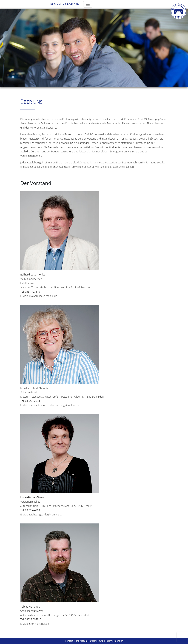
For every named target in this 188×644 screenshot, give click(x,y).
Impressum (82, 641)
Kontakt (69, 641)
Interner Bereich (114, 641)
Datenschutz (97, 641)
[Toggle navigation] (88, 4)
